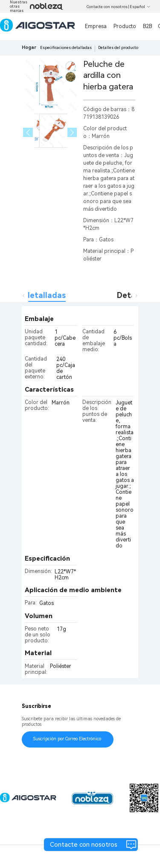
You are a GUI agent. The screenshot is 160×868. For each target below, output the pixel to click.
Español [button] (140, 7)
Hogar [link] (29, 47)
